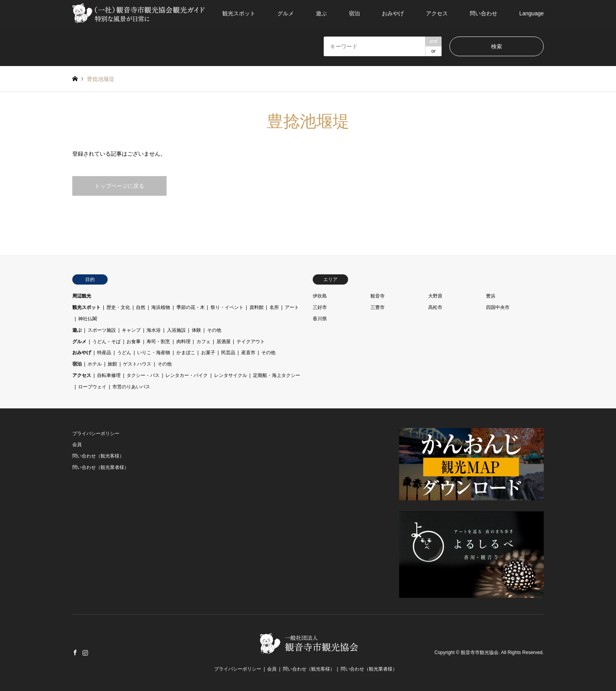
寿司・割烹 (158, 342)
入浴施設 (176, 330)
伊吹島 (320, 296)
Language (532, 13)
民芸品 (228, 353)
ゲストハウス (137, 364)
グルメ (286, 13)
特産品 (104, 353)
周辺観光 (82, 296)
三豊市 (378, 307)
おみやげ (393, 13)
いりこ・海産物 (154, 353)
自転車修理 (109, 375)
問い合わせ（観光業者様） (101, 467)
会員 (77, 445)
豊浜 (491, 296)
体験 (196, 330)
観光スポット (239, 13)
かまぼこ (186, 353)
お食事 (134, 342)
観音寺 (378, 296)
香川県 (320, 319)
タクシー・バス (143, 375)
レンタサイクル (231, 375)
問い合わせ (484, 13)
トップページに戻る (119, 186)
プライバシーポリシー (96, 434)
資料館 (257, 307)
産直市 (248, 353)
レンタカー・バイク (187, 375)
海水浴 (154, 330)
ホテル (95, 364)
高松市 (435, 307)
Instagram (85, 652)
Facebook (75, 652)
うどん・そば (106, 342)
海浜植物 (161, 307)
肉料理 (183, 342)
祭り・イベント (227, 307)
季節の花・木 (191, 307)
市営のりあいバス (131, 387)
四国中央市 (498, 307)
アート (292, 307)
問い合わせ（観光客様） (98, 456)
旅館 (112, 364)
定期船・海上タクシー (277, 375)
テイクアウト (251, 342)
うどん (124, 353)
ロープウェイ (92, 387)
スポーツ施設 (102, 330)
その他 (214, 330)
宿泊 (354, 13)
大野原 (435, 296)
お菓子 (208, 353)
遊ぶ (321, 13)
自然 (141, 307)
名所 (274, 307)
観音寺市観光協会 (480, 652)
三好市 (320, 307)
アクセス (437, 13)
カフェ (203, 342)
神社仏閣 (88, 319)
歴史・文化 (118, 307)
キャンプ (131, 330)
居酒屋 (224, 342)
